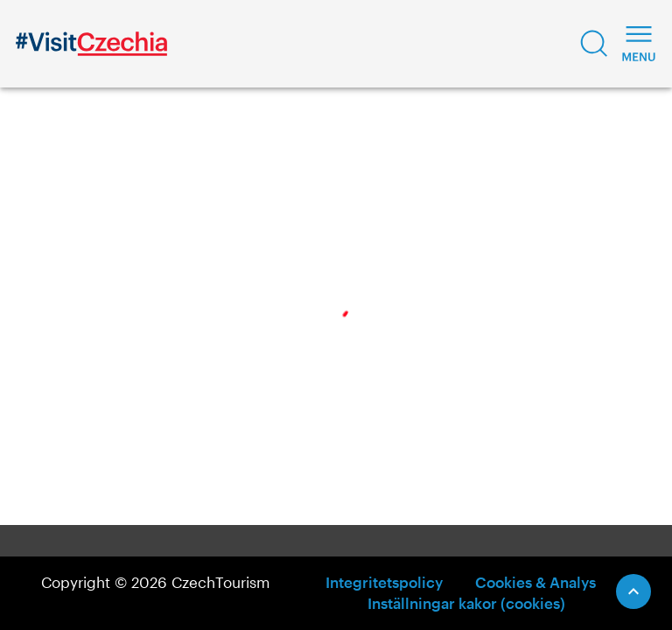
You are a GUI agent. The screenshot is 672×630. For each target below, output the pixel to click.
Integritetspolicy (384, 582)
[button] (594, 44)
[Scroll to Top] (633, 591)
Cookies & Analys (535, 582)
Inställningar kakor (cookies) (466, 603)
